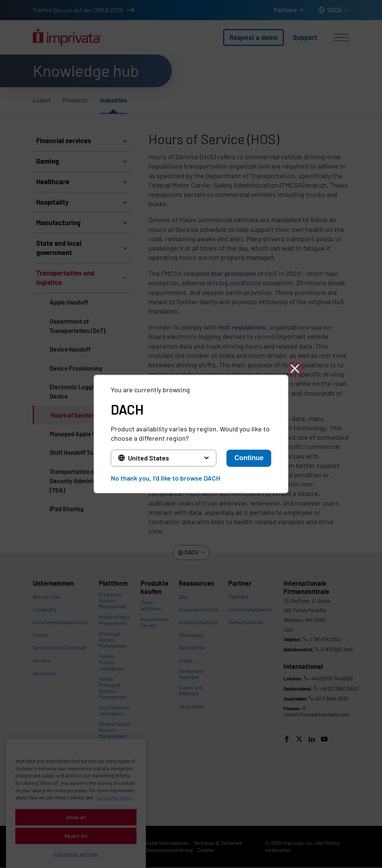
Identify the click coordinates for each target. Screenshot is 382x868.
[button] (295, 368)
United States (148, 458)
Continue (249, 458)
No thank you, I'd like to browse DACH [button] (165, 478)
